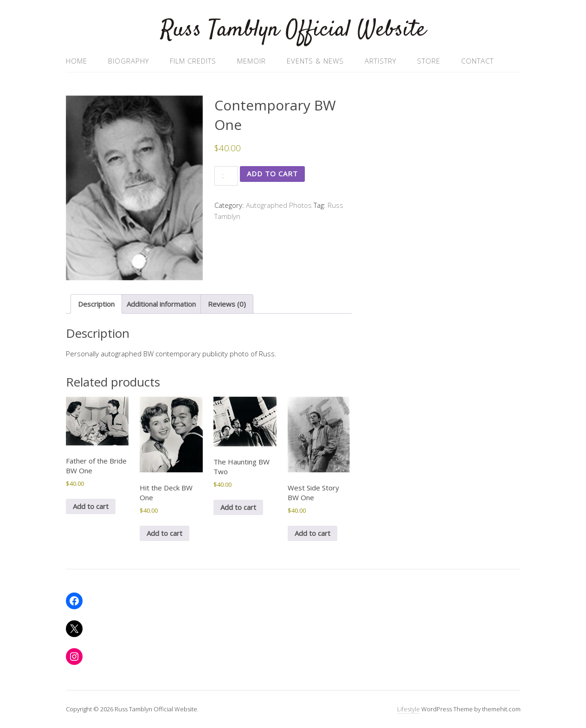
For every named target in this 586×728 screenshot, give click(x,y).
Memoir (251, 61)
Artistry (380, 61)
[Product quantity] (226, 176)
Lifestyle (409, 709)
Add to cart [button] (91, 506)
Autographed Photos (279, 205)
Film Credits (193, 61)
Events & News (315, 61)
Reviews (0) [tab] (227, 304)
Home (77, 61)
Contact (477, 61)
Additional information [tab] (161, 304)
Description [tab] (96, 304)
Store (429, 61)
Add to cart (272, 174)
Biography (129, 61)
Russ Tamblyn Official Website (293, 30)
